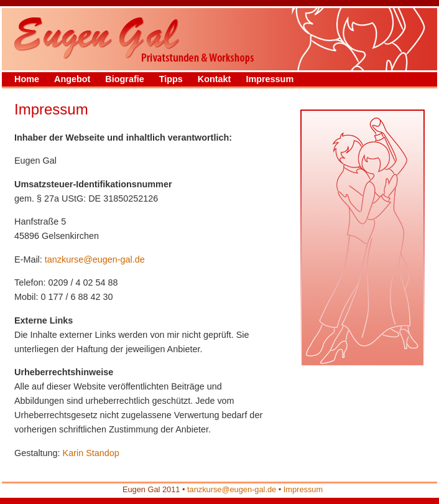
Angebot (72, 79)
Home (27, 79)
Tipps (171, 79)
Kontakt (215, 79)
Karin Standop (91, 453)
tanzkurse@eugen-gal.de (95, 259)
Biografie (124, 79)
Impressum (270, 79)
